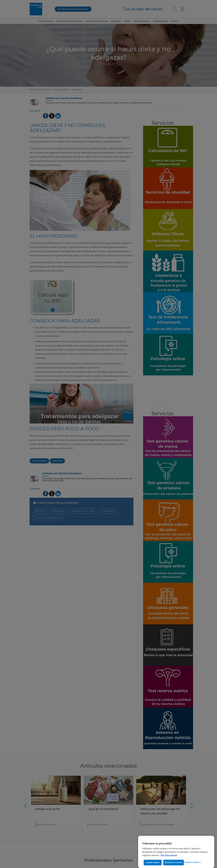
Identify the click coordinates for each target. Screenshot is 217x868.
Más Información (169, 855)
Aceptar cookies (153, 862)
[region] (176, 852)
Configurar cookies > (192, 862)
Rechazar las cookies (174, 862)
